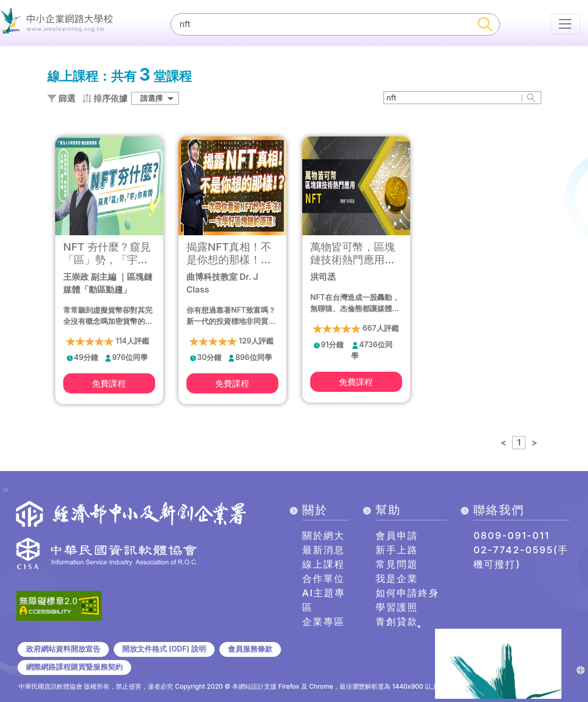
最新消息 (323, 550)
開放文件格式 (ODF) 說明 (164, 649)
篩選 (61, 98)
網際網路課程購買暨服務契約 (74, 667)
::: (6, 490)
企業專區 (323, 622)
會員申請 (397, 536)
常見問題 (397, 564)
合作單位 (323, 579)
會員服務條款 (250, 649)
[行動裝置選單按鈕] (565, 24)
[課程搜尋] (321, 24)
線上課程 (323, 564)
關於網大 (323, 536)
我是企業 (397, 579)
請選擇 (151, 98)
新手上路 (397, 550)
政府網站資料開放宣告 (63, 649)
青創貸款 (397, 622)
